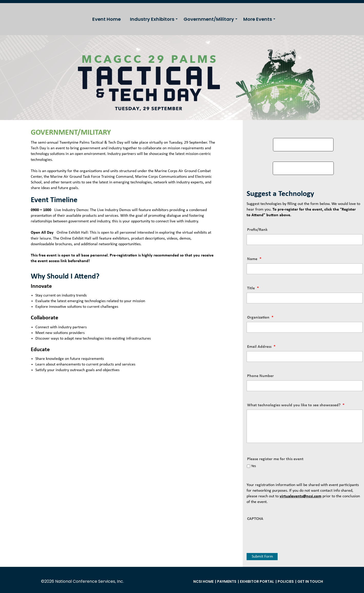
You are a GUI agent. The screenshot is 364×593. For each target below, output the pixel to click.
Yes (254, 466)
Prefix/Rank (257, 230)
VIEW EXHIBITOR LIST (303, 168)
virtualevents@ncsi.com (301, 496)
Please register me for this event (275, 459)
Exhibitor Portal (257, 581)
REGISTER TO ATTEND (303, 145)
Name (254, 259)
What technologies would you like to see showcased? (296, 405)
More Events (258, 19)
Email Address (261, 347)
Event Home (107, 19)
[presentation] (286, 533)
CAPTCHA (255, 519)
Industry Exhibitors (152, 19)
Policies (286, 581)
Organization (260, 318)
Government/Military (209, 19)
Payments (227, 581)
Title (253, 288)
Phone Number (260, 376)
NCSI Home (203, 581)
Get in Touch (310, 581)
